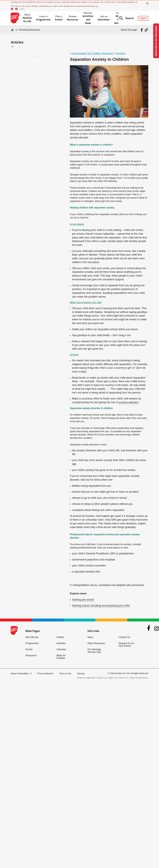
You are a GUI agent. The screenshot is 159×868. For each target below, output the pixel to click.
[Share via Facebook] (142, 30)
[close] (147, 3)
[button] (12, 47)
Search (126, 18)
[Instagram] (156, 628)
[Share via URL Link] (146, 30)
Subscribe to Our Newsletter (156, 41)
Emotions (121, 53)
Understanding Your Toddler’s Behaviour (92, 53)
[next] (17, 9)
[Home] (12, 30)
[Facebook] (149, 628)
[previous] (12, 9)
